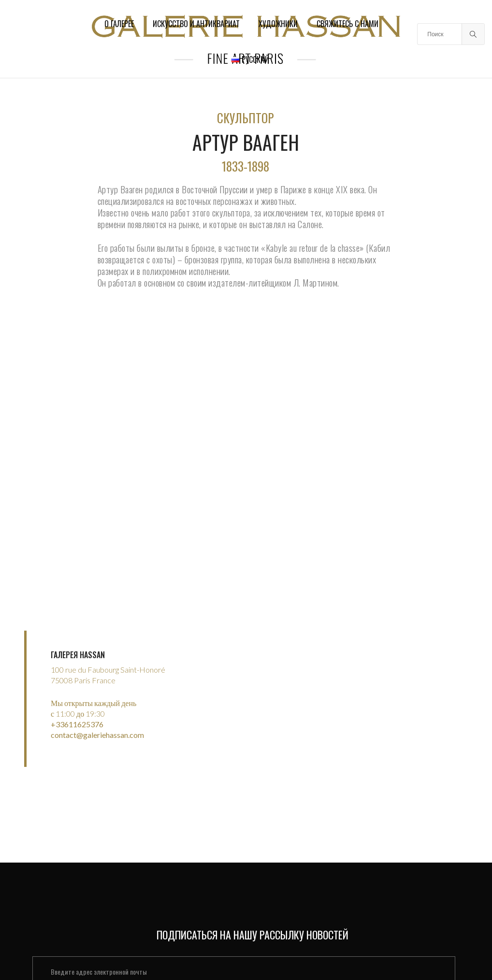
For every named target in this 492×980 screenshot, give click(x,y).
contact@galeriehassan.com (97, 726)
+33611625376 (77, 715)
